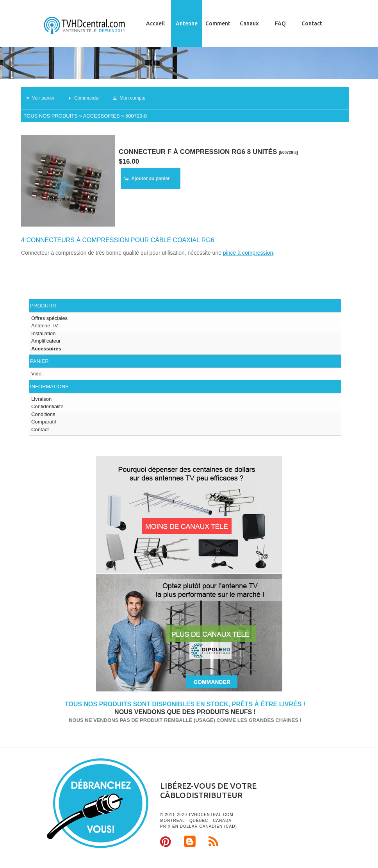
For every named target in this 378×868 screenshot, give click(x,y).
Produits (43, 306)
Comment (218, 23)
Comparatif (44, 422)
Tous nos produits (50, 116)
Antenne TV (45, 326)
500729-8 (136, 116)
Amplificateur (46, 341)
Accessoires (102, 116)
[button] (43, 98)
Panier (39, 361)
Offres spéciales (49, 318)
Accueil (155, 23)
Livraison (41, 399)
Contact (312, 23)
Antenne (187, 23)
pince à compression (248, 253)
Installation (43, 333)
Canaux (249, 23)
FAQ (280, 23)
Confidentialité (47, 406)
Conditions (43, 414)
